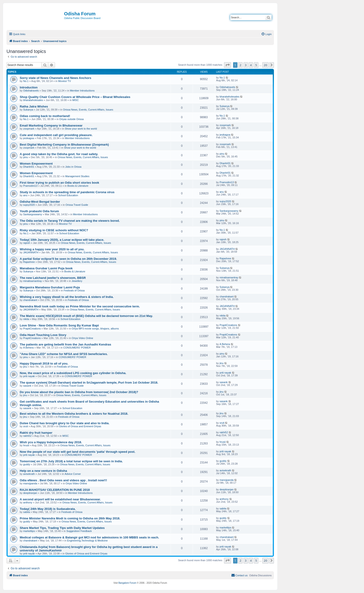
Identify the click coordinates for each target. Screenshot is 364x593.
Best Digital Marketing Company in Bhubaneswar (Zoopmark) (64, 145)
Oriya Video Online (82, 338)
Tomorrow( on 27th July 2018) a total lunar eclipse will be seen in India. (71, 461)
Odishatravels (31, 91)
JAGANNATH (31, 252)
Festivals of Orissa (74, 290)
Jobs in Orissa (73, 167)
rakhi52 (27, 436)
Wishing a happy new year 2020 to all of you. (52, 249)
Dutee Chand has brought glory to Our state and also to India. (65, 423)
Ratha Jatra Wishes (34, 106)
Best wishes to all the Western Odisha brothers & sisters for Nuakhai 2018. (74, 414)
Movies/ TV (64, 81)
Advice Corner (73, 474)
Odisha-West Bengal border (40, 202)
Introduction (29, 87)
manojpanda (30, 483)
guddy (27, 464)
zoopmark (29, 129)
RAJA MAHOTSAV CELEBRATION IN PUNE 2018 (55, 490)
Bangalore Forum (127, 583)
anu (25, 195)
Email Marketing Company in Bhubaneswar (51, 125)
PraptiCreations (32, 329)
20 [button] (265, 65)
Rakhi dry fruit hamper (36, 433)
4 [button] (251, 65)
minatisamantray (33, 281)
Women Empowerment (36, 164)
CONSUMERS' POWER (77, 348)
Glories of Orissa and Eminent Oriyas (80, 426)
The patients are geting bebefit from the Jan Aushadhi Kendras (65, 344)
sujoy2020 (29, 205)
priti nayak (29, 376)
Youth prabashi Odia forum (39, 211)
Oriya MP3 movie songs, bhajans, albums (95, 329)
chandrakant (30, 300)
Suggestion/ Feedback (79, 531)
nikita (26, 319)
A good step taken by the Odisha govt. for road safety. (59, 154)
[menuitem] (266, 34)
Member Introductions (82, 91)
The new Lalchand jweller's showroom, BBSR (53, 278)
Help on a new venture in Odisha (43, 471)
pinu (26, 157)
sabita (27, 512)
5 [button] (256, 65)
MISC (76, 100)
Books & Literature (78, 186)
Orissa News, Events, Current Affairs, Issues (88, 110)
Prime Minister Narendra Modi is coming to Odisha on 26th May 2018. (70, 518)
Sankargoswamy (33, 214)
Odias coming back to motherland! (45, 116)
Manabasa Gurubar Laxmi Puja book (46, 268)
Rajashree (29, 262)
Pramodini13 (30, 186)
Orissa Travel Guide (77, 205)
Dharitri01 (29, 167)
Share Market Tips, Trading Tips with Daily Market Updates (62, 528)
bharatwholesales (33, 100)
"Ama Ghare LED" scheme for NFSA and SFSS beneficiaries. (64, 354)
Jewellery (77, 281)
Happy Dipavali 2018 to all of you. (44, 363)
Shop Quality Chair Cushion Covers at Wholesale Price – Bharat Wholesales (75, 97)
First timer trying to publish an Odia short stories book (59, 183)
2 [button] (240, 65)
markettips (29, 531)
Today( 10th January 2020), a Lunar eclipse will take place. (62, 240)
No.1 (26, 81)
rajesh (27, 243)
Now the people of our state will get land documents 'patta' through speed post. (78, 452)
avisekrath (29, 474)
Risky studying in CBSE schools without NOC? (54, 230)
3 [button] (246, 65)
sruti (26, 426)
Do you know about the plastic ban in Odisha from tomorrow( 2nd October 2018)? (79, 392)
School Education (68, 195)
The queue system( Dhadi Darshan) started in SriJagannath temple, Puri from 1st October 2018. (89, 383)
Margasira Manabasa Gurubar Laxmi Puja (50, 287)
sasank (27, 386)
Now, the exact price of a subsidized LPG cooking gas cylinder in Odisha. (73, 373)
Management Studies (77, 176)
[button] (227, 65)
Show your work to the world (81, 129)
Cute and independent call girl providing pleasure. (56, 135)
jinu (25, 367)
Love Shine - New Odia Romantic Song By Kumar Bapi (59, 325)
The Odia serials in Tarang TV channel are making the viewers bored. (70, 221)
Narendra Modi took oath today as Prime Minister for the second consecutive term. (80, 306)
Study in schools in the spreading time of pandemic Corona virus (67, 192)
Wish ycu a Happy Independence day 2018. (51, 442)
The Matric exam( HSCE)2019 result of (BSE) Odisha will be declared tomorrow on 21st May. (86, 316)
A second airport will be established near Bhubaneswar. (60, 499)
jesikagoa (29, 138)
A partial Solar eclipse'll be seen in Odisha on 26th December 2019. (68, 259)
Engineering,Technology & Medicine (87, 541)
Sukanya (28, 110)
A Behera (28, 348)
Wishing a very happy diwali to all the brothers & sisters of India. (67, 297)
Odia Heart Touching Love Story (43, 335)
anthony (28, 502)
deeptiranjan (30, 493)
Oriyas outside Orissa (71, 119)
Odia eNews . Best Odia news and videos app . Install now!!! (63, 480)
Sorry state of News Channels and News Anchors (55, 78)
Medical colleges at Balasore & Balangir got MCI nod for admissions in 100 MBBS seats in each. (89, 537)
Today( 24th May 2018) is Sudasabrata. (48, 509)
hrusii (26, 445)
